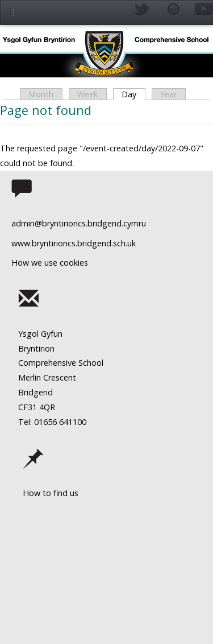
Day (133, 94)
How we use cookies (50, 263)
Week (87, 94)
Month (41, 94)
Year (168, 94)
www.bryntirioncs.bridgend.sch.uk (74, 243)
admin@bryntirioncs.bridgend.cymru (79, 223)
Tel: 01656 (37, 422)
